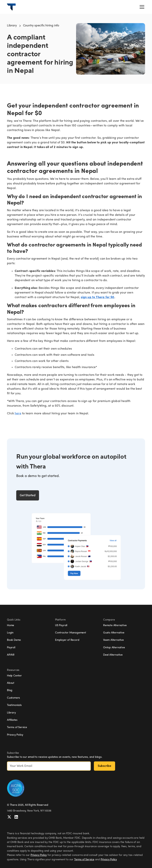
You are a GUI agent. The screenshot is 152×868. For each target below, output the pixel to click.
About (11, 683)
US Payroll (61, 625)
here (18, 414)
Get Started (28, 495)
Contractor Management (71, 633)
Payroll (11, 648)
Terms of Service (17, 727)
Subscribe (104, 766)
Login (10, 633)
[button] (141, 7)
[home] (11, 7)
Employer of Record (67, 640)
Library (12, 26)
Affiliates (12, 720)
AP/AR (11, 655)
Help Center (14, 676)
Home (11, 625)
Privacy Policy (15, 735)
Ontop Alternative (114, 648)
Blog (10, 690)
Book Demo (14, 640)
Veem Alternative (113, 640)
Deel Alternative (113, 655)
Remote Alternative (115, 625)
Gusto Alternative (114, 633)
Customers (13, 698)
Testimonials (14, 705)
